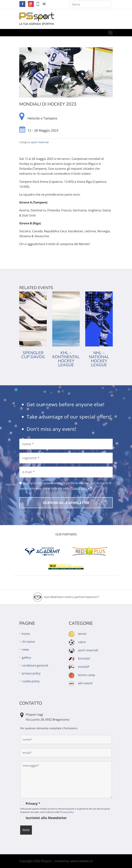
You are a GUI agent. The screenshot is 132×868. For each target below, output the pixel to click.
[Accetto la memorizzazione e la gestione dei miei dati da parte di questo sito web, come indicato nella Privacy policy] (20, 483)
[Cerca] (90, 4)
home (26, 634)
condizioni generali (35, 665)
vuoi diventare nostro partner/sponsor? (71, 597)
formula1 (84, 658)
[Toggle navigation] (110, 33)
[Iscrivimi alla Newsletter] (66, 503)
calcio (82, 642)
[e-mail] (66, 472)
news (25, 649)
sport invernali (40, 142)
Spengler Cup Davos (33, 355)
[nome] (66, 444)
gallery (26, 658)
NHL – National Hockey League (99, 359)
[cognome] (66, 458)
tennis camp (86, 675)
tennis (82, 634)
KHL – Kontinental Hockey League (66, 359)
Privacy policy (80, 488)
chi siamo (28, 642)
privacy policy (31, 673)
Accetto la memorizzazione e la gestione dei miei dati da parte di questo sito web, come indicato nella (65, 486)
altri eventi (85, 683)
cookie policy (31, 681)
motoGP (84, 667)
